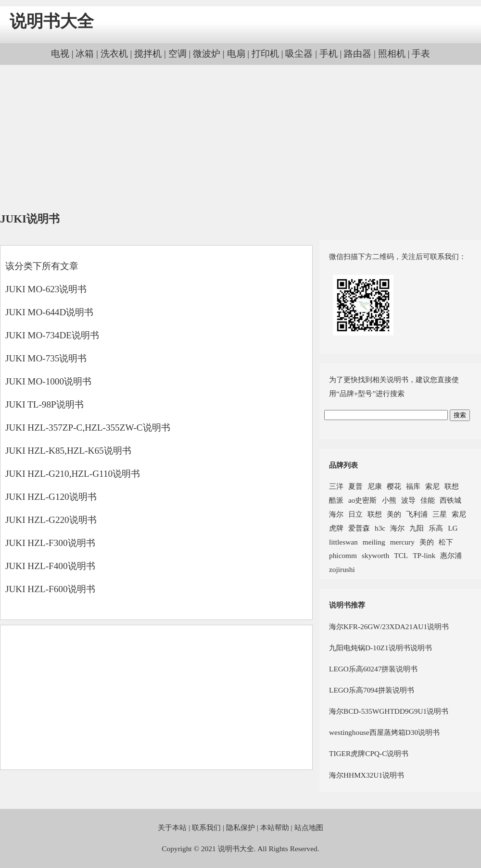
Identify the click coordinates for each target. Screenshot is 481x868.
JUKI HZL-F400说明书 (50, 566)
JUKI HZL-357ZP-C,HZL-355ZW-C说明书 (88, 428)
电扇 (236, 54)
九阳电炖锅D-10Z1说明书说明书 (380, 648)
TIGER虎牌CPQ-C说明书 (369, 753)
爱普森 (359, 528)
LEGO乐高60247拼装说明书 (373, 669)
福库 (413, 486)
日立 (355, 514)
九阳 (417, 528)
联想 (452, 486)
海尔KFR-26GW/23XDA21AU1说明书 (389, 626)
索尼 (432, 486)
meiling (374, 542)
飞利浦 (417, 514)
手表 (421, 54)
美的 (394, 514)
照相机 (392, 54)
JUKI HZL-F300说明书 (50, 543)
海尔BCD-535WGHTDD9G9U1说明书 (389, 711)
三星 (440, 514)
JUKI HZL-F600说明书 (50, 589)
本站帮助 (275, 827)
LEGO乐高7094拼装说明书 (372, 690)
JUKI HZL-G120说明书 (51, 497)
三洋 (336, 486)
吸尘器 (299, 54)
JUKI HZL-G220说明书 (51, 520)
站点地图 (309, 827)
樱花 (394, 486)
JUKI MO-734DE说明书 (52, 335)
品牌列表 (343, 465)
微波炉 (207, 54)
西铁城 (450, 500)
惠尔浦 (451, 555)
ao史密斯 (363, 500)
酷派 (336, 500)
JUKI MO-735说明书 (46, 358)
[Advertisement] (240, 139)
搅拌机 (148, 54)
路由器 (358, 54)
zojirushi (342, 569)
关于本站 (172, 827)
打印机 (265, 54)
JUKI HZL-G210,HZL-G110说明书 (73, 474)
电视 (60, 54)
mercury (402, 542)
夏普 (355, 486)
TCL (401, 555)
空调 (177, 54)
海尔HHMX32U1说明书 (367, 775)
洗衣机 (114, 54)
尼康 (375, 486)
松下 (446, 542)
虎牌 (336, 528)
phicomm (343, 555)
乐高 (436, 528)
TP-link (424, 555)
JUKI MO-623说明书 (46, 289)
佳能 (428, 500)
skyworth (375, 555)
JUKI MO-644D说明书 (49, 312)
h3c (380, 528)
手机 (329, 54)
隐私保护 (240, 827)
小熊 (389, 500)
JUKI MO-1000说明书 (48, 381)
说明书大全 (52, 21)
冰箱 (85, 54)
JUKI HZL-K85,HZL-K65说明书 (68, 451)
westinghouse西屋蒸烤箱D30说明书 (384, 732)
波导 (408, 500)
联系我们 (206, 827)
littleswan (343, 542)
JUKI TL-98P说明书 (44, 404)
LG (453, 528)
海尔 (336, 514)
